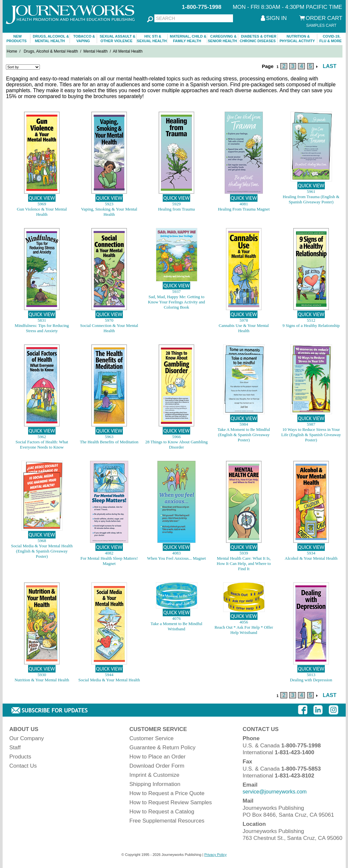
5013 (311, 675)
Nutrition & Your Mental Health (42, 680)
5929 (176, 204)
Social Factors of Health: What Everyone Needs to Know (42, 444)
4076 (176, 618)
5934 (311, 553)
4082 (109, 553)
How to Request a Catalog (162, 812)
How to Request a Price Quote (167, 793)
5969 (42, 204)
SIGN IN (276, 18)
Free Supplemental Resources (167, 821)
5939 (244, 553)
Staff (15, 748)
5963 (109, 437)
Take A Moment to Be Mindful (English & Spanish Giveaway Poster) (244, 435)
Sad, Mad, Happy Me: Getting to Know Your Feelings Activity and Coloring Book (176, 302)
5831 (42, 320)
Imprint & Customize (154, 775)
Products (20, 757)
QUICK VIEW (42, 198)
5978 (244, 320)
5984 (244, 424)
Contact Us (23, 766)
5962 (42, 437)
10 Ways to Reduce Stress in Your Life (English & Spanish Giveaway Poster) (311, 435)
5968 (42, 541)
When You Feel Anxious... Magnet (176, 558)
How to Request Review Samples (171, 802)
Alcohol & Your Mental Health (311, 558)
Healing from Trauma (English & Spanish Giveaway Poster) (311, 199)
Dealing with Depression (311, 680)
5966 (176, 437)
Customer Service (151, 738)
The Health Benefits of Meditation (109, 442)
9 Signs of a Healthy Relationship (311, 325)
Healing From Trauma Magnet (244, 209)
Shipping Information (155, 784)
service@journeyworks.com (275, 792)
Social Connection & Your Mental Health (109, 328)
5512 (311, 320)
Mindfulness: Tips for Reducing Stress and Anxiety (42, 328)
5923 (109, 204)
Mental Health (95, 51)
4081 (244, 204)
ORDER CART (324, 18)
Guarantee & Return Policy (162, 748)
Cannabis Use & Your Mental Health (244, 328)
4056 (244, 622)
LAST (330, 66)
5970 (109, 320)
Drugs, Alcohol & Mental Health (51, 51)
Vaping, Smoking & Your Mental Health (109, 212)
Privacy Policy (215, 855)
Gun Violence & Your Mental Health (42, 212)
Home (12, 51)
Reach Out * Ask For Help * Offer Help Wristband (244, 630)
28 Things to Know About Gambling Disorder (177, 444)
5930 (42, 675)
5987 (311, 424)
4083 (176, 553)
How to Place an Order (157, 757)
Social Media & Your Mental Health (109, 680)
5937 (176, 291)
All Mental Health (128, 51)
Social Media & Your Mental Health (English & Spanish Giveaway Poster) (42, 551)
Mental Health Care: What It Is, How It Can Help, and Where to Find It (244, 563)
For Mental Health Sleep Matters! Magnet (109, 561)
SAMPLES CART (321, 26)
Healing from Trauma (177, 209)
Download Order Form (157, 766)
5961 (311, 191)
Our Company (27, 738)
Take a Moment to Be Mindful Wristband (176, 626)
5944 (109, 675)
